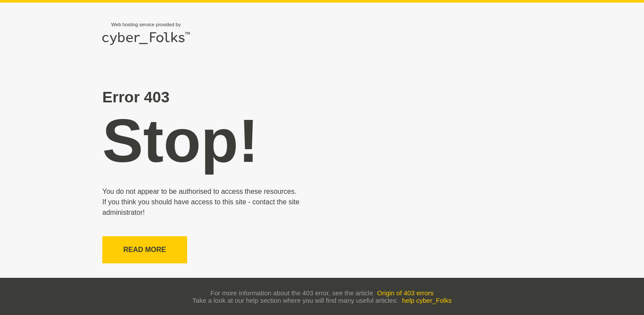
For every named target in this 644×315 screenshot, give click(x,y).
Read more (145, 250)
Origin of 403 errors (405, 293)
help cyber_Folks (427, 300)
